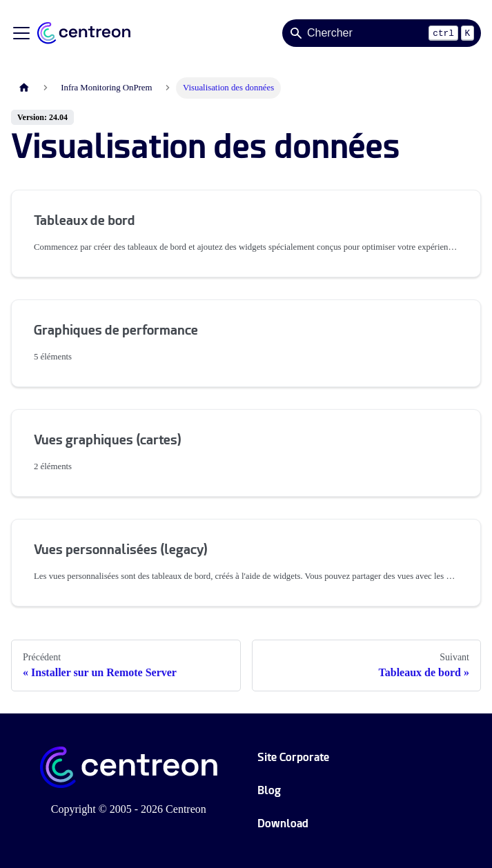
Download (283, 823)
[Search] (382, 33)
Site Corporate (293, 757)
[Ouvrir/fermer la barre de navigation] (21, 33)
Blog (269, 790)
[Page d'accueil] (24, 88)
